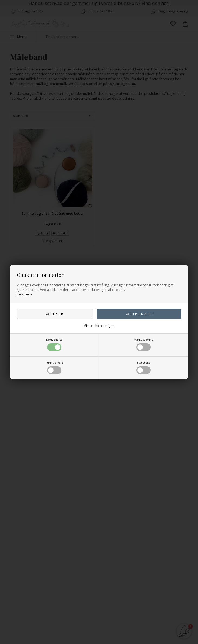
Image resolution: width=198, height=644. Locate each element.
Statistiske (143, 367)
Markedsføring (143, 344)
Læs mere (25, 294)
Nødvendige (54, 344)
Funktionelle (54, 367)
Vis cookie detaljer (99, 326)
